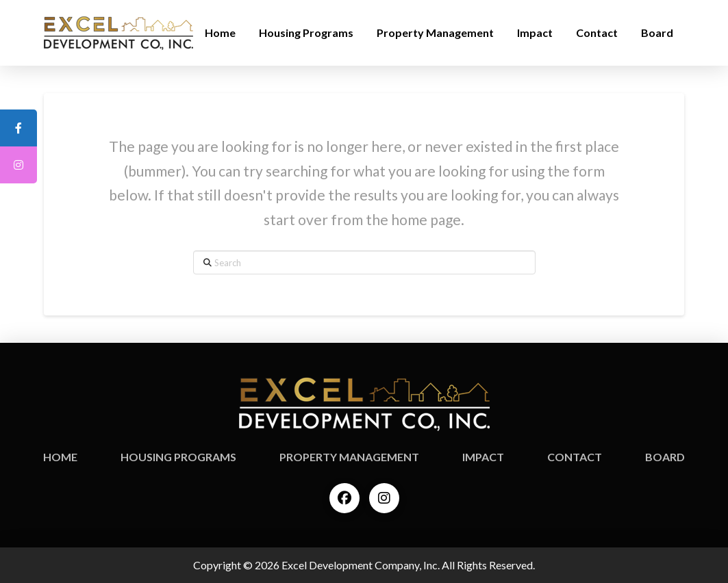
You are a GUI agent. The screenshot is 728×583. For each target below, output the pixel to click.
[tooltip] (18, 128)
